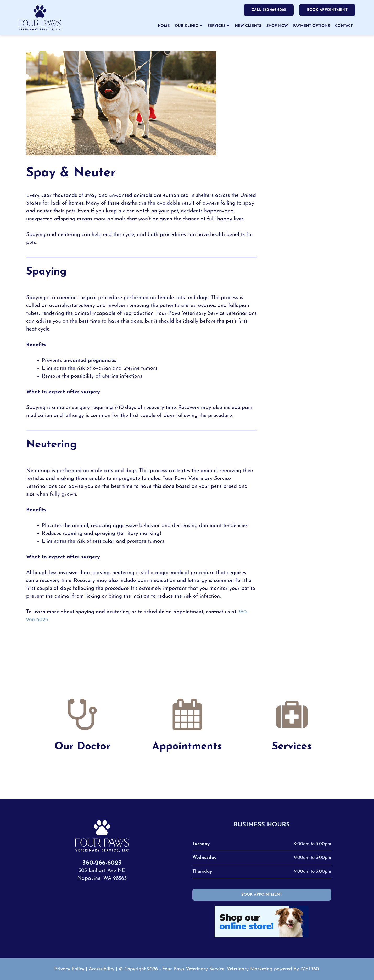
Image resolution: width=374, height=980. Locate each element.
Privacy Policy (69, 969)
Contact (344, 26)
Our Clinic (186, 26)
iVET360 (310, 969)
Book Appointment (327, 10)
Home (164, 26)
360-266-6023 (102, 863)
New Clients (248, 26)
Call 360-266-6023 (268, 10)
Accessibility (102, 969)
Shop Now (277, 26)
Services (216, 26)
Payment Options (311, 26)
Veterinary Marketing (250, 969)
